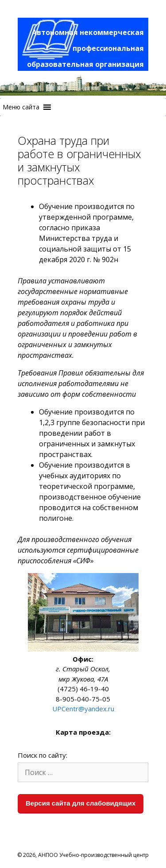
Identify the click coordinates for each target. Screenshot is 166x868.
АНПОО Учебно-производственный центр (93, 855)
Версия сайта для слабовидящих (81, 803)
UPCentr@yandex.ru (83, 709)
